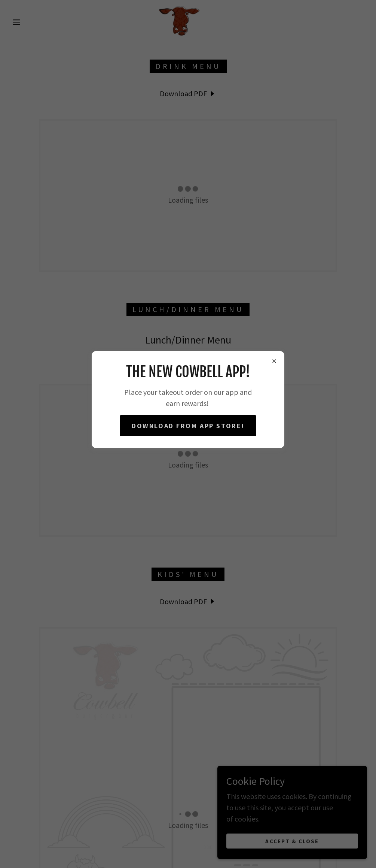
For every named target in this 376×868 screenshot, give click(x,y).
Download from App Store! (188, 426)
